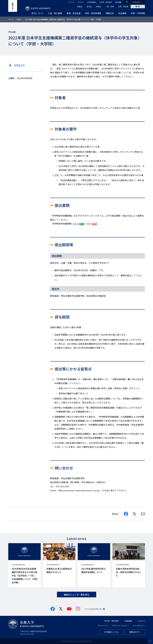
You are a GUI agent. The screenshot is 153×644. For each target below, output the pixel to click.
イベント (71, 2)
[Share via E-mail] (143, 514)
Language (136, 2)
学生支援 (12, 32)
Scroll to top (150, 641)
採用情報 (118, 2)
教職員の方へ (135, 632)
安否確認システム (112, 632)
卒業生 (98, 6)
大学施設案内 (92, 2)
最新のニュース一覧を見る (76, 595)
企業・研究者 (123, 6)
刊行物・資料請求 (106, 2)
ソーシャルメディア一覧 (95, 609)
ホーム (11, 19)
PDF (89, 224)
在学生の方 (19, 65)
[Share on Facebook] (126, 514)
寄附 (138, 6)
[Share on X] (134, 514)
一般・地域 (110, 6)
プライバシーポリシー (121, 626)
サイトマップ (103, 626)
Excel (76, 224)
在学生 (89, 6)
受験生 (80, 6)
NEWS (19, 19)
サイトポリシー (139, 626)
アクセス (81, 2)
